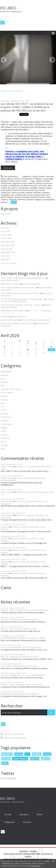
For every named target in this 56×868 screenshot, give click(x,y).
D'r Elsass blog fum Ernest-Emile (36, 320)
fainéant (13, 199)
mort (5, 763)
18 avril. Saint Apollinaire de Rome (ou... (18, 287)
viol (48, 195)
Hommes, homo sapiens (12, 389)
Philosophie (28, 179)
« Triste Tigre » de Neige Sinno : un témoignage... (22, 299)
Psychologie (48, 179)
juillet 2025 (5, 260)
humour (19, 754)
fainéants (22, 199)
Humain (4, 396)
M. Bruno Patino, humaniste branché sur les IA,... (22, 685)
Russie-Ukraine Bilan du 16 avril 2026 (17, 323)
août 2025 (5, 256)
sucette (4, 186)
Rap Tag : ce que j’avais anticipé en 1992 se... (20, 657)
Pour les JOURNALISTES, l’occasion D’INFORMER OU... (24, 675)
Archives (27, 822)
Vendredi (5, 316)
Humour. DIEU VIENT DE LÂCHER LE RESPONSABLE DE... (24, 479)
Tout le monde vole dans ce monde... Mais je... (21, 305)
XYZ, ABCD (8, 8)
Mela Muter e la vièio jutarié (13, 311)
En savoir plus (35, 866)
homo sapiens (20, 759)
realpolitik (5, 195)
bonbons (48, 183)
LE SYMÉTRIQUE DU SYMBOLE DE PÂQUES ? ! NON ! (23, 638)
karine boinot (19, 190)
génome (34, 759)
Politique (38, 179)
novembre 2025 (8, 245)
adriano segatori (34, 199)
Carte (6, 588)
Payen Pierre (7, 466)
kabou (9, 190)
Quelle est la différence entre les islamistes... (21, 694)
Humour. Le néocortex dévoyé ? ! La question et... (24, 502)
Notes (39, 814)
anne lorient (6, 183)
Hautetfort (34, 851)
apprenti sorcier (20, 183)
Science (18, 181)
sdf (12, 195)
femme (34, 197)
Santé (11, 181)
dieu (50, 186)
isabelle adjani (45, 188)
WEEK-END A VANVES (10, 284)
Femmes (41, 176)
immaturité (24, 188)
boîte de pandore (36, 183)
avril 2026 (5, 228)
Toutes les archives (8, 263)
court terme (42, 186)
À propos (24, 814)
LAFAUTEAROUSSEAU (10, 280)
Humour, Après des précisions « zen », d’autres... (24, 528)
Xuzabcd (5, 562)
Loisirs (4, 410)
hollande (6, 759)
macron (4, 202)
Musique (5, 414)
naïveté (29, 192)
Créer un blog (23, 851)
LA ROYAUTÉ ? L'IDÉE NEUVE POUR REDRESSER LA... (23, 278)
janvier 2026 (6, 238)
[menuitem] (8, 814)
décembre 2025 (8, 242)
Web (25, 181)
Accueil (8, 814)
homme (41, 197)
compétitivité (14, 186)
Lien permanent (9, 176)
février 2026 (6, 235)
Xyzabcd (5, 527)
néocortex (7, 754)
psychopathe (49, 199)
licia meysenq (32, 190)
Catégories (9, 822)
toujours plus (40, 195)
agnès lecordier (43, 181)
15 (28, 350)
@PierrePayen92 (8, 778)
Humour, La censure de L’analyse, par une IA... (27, 493)
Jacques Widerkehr (9, 320)
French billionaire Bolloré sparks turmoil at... (20, 293)
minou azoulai (18, 192)
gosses (15, 188)
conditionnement (28, 186)
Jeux (3, 403)
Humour (18, 179)
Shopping (5, 438)
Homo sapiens (7, 393)
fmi (9, 188)
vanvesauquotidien (32, 284)
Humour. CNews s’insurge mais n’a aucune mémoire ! (25, 610)
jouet (3, 190)
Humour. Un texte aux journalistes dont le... (20, 619)
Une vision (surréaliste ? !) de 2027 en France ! (21, 647)
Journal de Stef (19, 316)
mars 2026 (5, 231)
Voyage (4, 445)
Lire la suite (8, 168)
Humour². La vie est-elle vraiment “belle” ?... (20, 629)
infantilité (33, 188)
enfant (4, 188)
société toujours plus (24, 195)
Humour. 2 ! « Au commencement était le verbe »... (26, 468)
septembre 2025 (8, 252)
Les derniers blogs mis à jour (12, 854)
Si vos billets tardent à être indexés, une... (19, 666)
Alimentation (6, 372)
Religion (4, 181)
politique (46, 192)
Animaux (5, 375)
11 (52, 347)
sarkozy (46, 759)
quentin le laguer (22, 197)
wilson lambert (7, 197)
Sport (3, 442)
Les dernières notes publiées (32, 854)
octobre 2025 (6, 249)
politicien (37, 192)
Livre (3, 407)
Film (2, 386)
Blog (35, 176)
